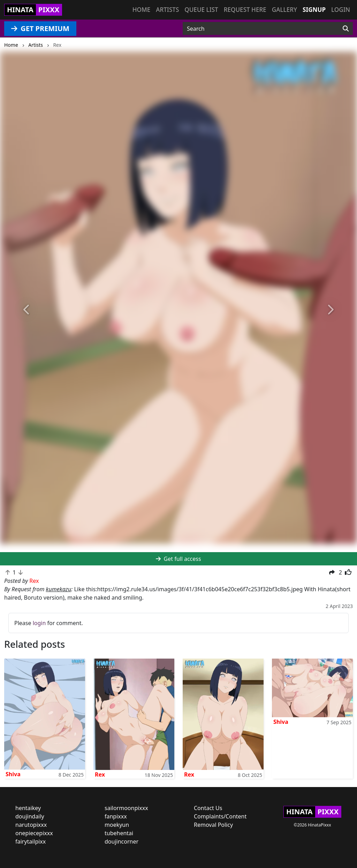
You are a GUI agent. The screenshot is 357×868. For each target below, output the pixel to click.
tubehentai (119, 833)
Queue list (201, 10)
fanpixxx (116, 816)
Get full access (178, 559)
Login (341, 10)
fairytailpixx (31, 841)
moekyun (117, 825)
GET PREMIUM (40, 28)
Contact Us (208, 808)
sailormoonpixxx (126, 808)
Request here (245, 10)
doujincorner (121, 841)
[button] (27, 310)
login (39, 623)
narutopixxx (31, 825)
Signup (314, 10)
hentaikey (28, 808)
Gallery (284, 10)
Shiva (13, 774)
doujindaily (30, 816)
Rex (100, 774)
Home (141, 10)
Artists (167, 10)
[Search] (346, 29)
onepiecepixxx (34, 833)
